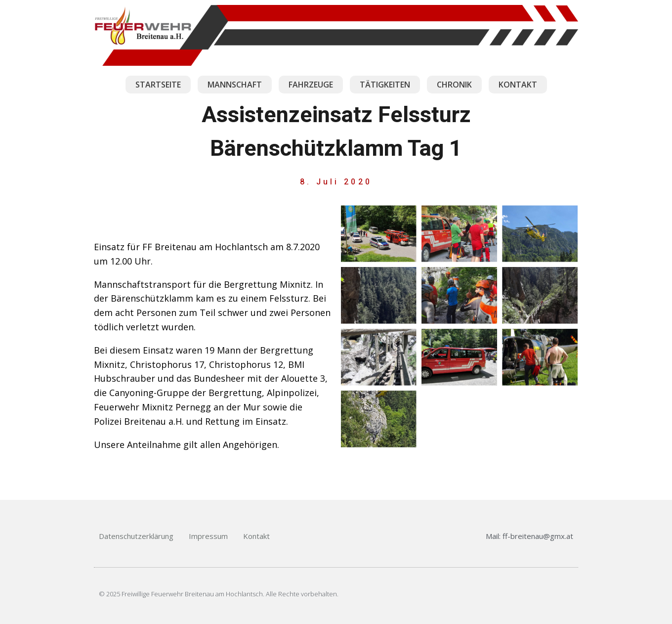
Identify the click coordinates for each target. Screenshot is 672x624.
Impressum (208, 536)
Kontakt (256, 536)
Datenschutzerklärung (136, 536)
